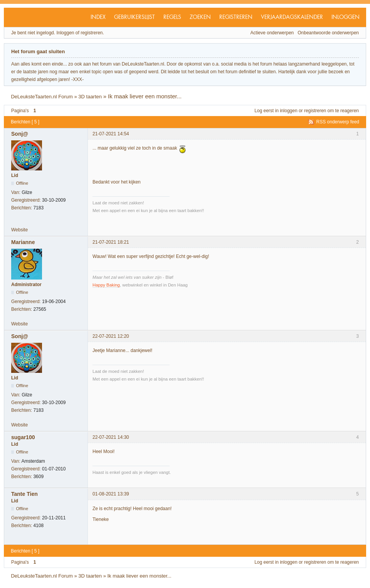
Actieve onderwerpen (272, 33)
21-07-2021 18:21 (111, 242)
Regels (172, 17)
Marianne (23, 242)
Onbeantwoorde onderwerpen (328, 33)
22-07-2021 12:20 (111, 336)
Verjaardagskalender (292, 17)
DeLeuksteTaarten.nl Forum (42, 97)
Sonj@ (20, 134)
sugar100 (23, 437)
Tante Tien (24, 494)
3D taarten (90, 97)
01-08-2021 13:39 (111, 494)
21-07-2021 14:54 (111, 134)
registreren (315, 111)
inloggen (288, 111)
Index (98, 17)
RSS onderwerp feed (338, 122)
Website (19, 230)
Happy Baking (106, 285)
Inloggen (346, 17)
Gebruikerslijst (135, 17)
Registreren (236, 17)
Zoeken (200, 17)
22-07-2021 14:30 (111, 437)
